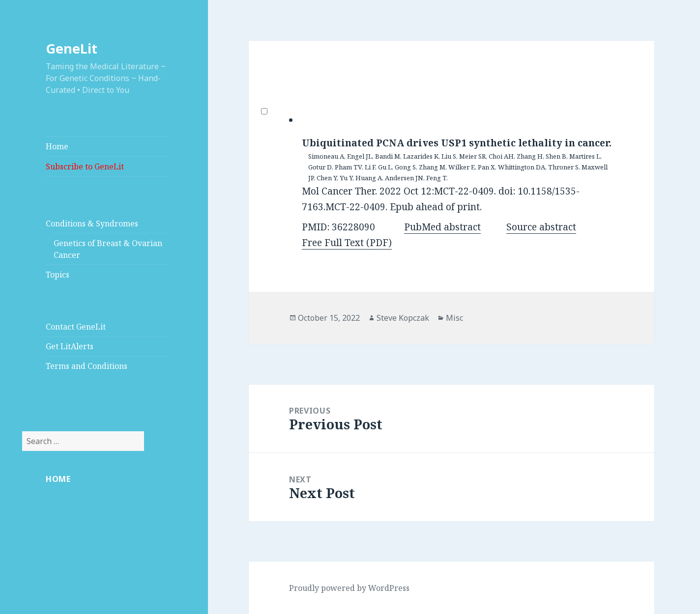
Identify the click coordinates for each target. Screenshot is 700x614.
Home (57, 146)
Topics (58, 275)
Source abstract (541, 227)
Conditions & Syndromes (92, 223)
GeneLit (72, 48)
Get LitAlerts (70, 346)
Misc (454, 318)
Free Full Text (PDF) (347, 243)
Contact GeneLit (76, 327)
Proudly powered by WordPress (349, 588)
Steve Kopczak (403, 318)
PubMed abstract (442, 227)
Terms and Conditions (87, 366)
